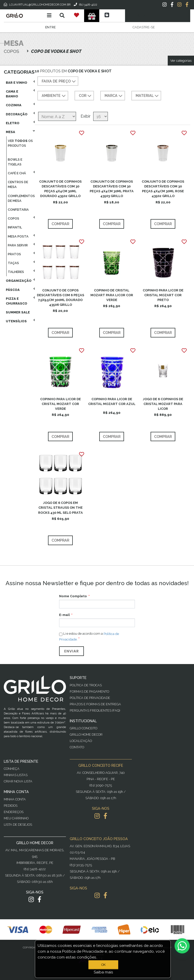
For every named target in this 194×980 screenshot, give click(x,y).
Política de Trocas (86, 685)
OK (103, 965)
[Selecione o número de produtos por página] (101, 116)
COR (86, 96)
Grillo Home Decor (86, 734)
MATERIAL (148, 96)
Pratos (14, 254)
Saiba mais (103, 972)
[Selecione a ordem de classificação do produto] (57, 116)
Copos (14, 218)
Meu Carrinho (16, 818)
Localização (81, 741)
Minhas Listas (16, 775)
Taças (13, 263)
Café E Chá (17, 173)
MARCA (114, 96)
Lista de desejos (18, 825)
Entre (50, 27)
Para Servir (18, 245)
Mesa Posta (18, 236)
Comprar (60, 224)
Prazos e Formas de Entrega (95, 704)
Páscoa (13, 290)
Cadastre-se (144, 27)
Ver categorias (181, 61)
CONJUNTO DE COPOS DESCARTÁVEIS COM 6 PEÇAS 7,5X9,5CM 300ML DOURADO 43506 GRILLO (60, 298)
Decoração (17, 114)
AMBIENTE (54, 96)
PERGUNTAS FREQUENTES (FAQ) (95, 710)
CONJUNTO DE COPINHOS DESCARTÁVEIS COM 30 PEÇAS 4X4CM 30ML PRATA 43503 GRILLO (112, 189)
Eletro (13, 123)
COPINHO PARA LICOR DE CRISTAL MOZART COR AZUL (112, 401)
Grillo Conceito (83, 728)
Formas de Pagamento (89, 691)
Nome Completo (73, 596)
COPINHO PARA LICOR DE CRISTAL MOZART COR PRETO (163, 295)
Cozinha (14, 105)
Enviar (71, 651)
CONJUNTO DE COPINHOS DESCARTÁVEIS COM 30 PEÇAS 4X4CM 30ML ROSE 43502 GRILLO (163, 189)
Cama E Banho (12, 94)
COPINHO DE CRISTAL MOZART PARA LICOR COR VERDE (112, 295)
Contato (77, 747)
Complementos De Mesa (21, 198)
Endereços (14, 812)
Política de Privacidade (90, 698)
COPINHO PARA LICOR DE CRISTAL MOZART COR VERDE (60, 404)
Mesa (10, 132)
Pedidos (11, 806)
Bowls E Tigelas (15, 162)
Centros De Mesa (18, 184)
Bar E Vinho (17, 83)
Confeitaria (18, 210)
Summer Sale (18, 312)
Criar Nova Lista (18, 781)
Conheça (12, 769)
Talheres (16, 272)
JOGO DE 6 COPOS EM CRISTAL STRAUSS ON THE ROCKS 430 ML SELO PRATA (60, 508)
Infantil (15, 227)
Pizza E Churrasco (17, 301)
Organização (19, 281)
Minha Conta (15, 799)
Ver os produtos (20, 143)
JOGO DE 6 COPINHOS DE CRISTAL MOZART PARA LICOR (163, 404)
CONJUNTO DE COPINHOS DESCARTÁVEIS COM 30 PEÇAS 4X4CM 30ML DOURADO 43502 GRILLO (60, 189)
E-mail (64, 615)
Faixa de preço (59, 81)
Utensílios (16, 321)
